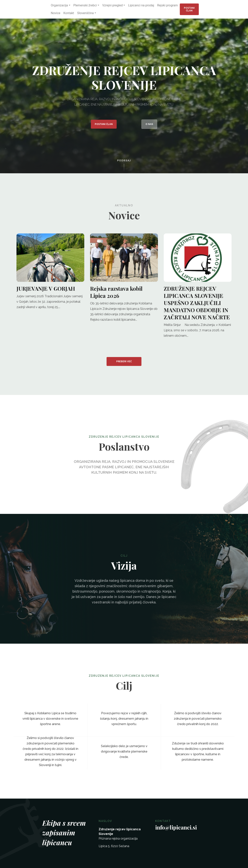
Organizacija (59, 5)
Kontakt (69, 13)
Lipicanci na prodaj (141, 5)
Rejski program (167, 5)
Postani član (189, 9)
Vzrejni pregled (113, 5)
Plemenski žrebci (85, 5)
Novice (56, 13)
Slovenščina (85, 13)
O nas (149, 124)
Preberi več (124, 361)
